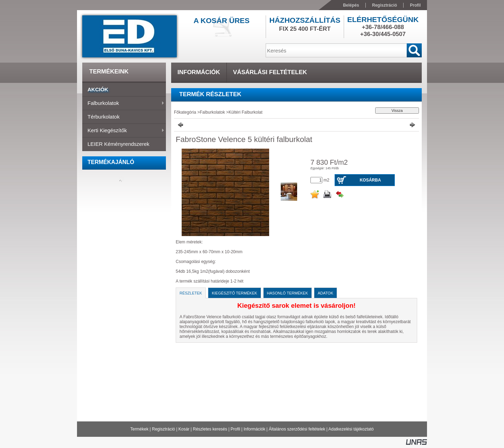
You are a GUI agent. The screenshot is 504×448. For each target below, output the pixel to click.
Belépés (351, 5)
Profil (235, 429)
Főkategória (185, 112)
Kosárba (370, 180)
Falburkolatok (123, 104)
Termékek (139, 429)
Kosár (184, 429)
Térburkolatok (104, 117)
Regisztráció (163, 429)
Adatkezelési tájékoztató (351, 429)
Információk (254, 429)
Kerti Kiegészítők (123, 131)
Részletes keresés (210, 429)
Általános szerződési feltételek (297, 429)
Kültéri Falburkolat (246, 112)
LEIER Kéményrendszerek (118, 144)
